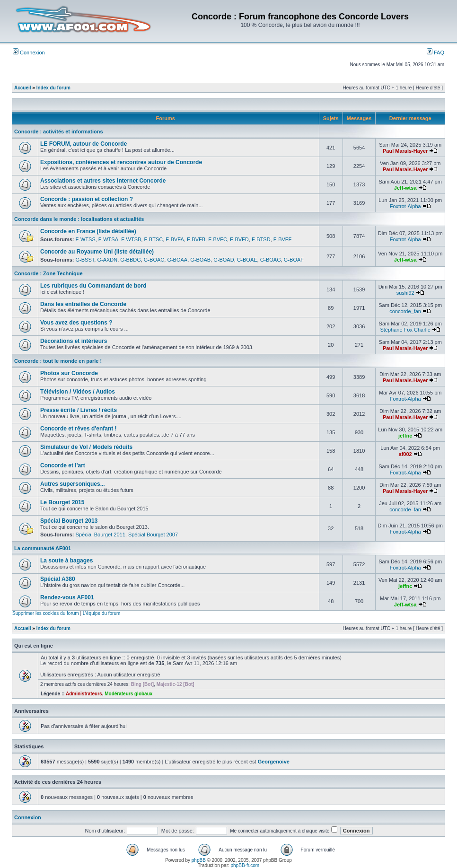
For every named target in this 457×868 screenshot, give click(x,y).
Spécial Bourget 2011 (101, 535)
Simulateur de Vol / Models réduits (86, 447)
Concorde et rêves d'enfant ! (79, 429)
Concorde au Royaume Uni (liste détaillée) (97, 252)
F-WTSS (86, 239)
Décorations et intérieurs (74, 341)
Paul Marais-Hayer (405, 151)
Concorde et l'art (63, 465)
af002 (405, 454)
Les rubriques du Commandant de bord (93, 286)
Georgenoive (274, 762)
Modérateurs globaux (128, 694)
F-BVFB (196, 239)
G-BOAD (224, 260)
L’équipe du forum (102, 613)
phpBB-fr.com (245, 865)
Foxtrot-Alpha (405, 206)
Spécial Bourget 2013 (69, 521)
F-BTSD (261, 239)
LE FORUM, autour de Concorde (83, 144)
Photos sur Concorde (69, 373)
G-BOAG (271, 260)
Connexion (29, 53)
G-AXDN (107, 260)
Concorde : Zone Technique (48, 273)
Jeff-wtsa (405, 188)
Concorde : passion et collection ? (87, 199)
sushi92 (405, 293)
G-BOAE (247, 260)
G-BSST (85, 260)
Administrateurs (84, 694)
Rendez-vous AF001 (67, 597)
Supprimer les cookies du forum (46, 613)
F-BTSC (153, 239)
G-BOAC (154, 260)
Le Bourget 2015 (62, 502)
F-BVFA (175, 239)
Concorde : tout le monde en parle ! (58, 361)
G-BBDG (130, 260)
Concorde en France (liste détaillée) (88, 231)
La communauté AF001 (43, 548)
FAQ (435, 53)
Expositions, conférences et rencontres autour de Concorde (121, 162)
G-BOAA (177, 260)
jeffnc (405, 436)
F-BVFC (218, 239)
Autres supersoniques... (73, 484)
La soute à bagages (66, 561)
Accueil (23, 88)
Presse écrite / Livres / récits (79, 410)
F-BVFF (283, 239)
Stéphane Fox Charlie (405, 330)
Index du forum (53, 88)
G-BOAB (200, 260)
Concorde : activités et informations (59, 132)
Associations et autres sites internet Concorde (103, 181)
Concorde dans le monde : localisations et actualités (79, 219)
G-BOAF (294, 260)
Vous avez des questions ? (76, 323)
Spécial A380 (58, 579)
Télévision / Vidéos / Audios (78, 392)
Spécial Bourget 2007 (153, 535)
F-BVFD (239, 239)
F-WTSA (108, 239)
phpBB (199, 860)
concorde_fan (405, 311)
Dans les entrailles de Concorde (83, 304)
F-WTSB (131, 239)
